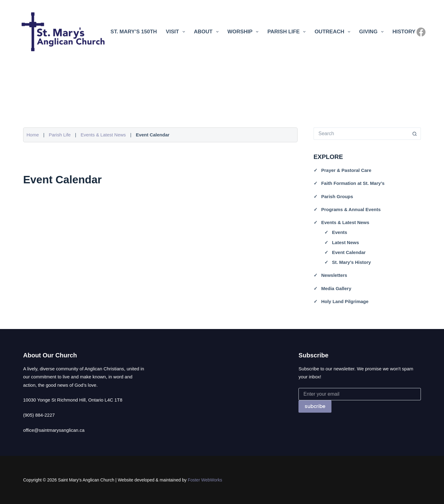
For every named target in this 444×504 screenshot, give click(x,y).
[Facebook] (421, 32)
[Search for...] (361, 134)
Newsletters (334, 275)
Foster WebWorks (205, 480)
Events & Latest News (103, 135)
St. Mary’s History (351, 262)
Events (340, 232)
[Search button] (415, 134)
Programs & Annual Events (351, 209)
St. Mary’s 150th (134, 32)
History (404, 32)
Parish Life (288, 32)
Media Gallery (336, 288)
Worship (244, 32)
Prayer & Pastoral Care (346, 170)
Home (33, 135)
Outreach (334, 32)
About (208, 32)
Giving (373, 32)
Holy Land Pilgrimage (345, 301)
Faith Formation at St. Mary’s (353, 183)
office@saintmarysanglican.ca (54, 430)
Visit (177, 32)
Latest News (346, 242)
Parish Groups (337, 196)
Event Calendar (349, 252)
